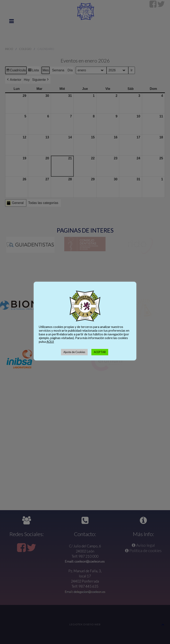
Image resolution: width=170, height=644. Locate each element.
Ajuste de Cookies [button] (74, 352)
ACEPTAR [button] (100, 352)
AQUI (50, 342)
